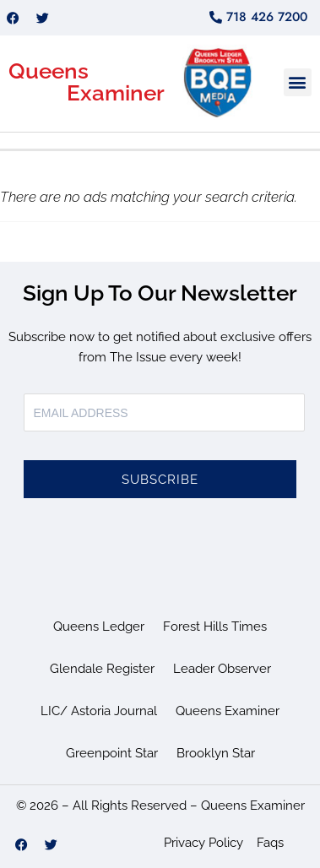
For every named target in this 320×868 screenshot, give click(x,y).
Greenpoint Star (112, 753)
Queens (49, 71)
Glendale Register (102, 669)
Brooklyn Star (216, 753)
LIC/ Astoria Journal (99, 711)
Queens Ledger (99, 627)
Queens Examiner (228, 711)
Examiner (116, 93)
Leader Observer (222, 669)
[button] (298, 82)
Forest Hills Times (215, 627)
